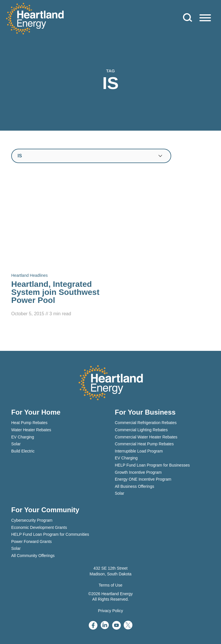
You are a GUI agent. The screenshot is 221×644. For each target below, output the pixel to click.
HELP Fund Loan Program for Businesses (152, 465)
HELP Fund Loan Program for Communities (50, 534)
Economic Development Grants (39, 527)
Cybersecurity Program (32, 520)
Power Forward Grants (32, 541)
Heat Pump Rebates (29, 423)
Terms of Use (110, 585)
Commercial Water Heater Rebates (146, 437)
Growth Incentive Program (138, 472)
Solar (16, 444)
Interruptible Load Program (139, 451)
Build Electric (23, 451)
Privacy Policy (110, 611)
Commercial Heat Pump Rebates (144, 444)
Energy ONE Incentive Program (143, 479)
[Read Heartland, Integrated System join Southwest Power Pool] (59, 246)
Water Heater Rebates (31, 430)
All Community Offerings (33, 556)
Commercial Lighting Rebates (141, 430)
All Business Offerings (135, 486)
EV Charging (23, 437)
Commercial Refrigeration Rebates (146, 423)
